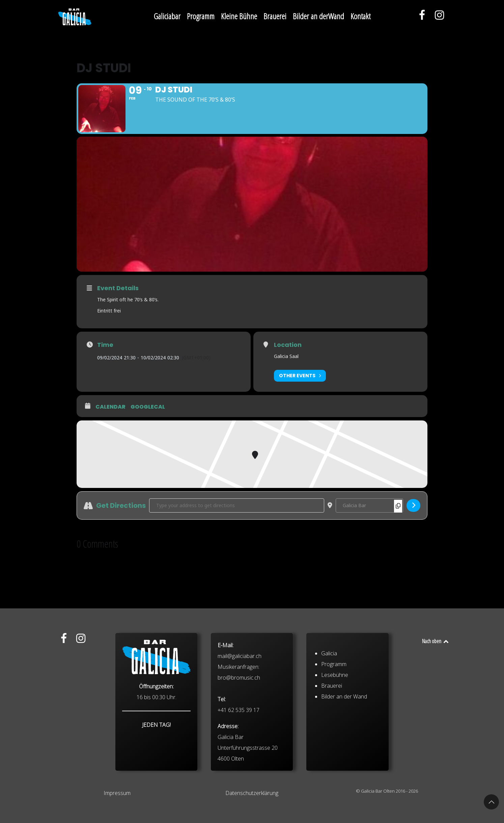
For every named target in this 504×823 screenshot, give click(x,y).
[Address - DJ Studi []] (237, 505)
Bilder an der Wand (344, 750)
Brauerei (332, 739)
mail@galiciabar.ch (240, 710)
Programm (334, 718)
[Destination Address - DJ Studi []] (369, 505)
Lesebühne (335, 729)
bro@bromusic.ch (239, 731)
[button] (491, 802)
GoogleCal (148, 407)
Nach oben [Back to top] (436, 641)
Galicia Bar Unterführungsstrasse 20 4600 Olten (248, 801)
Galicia (329, 707)
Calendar (110, 407)
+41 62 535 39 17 (239, 764)
